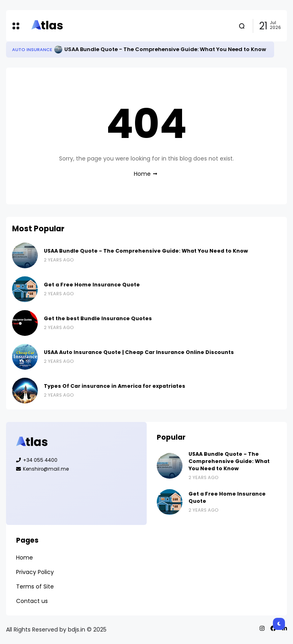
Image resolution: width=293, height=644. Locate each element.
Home (142, 174)
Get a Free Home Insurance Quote (92, 285)
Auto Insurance (32, 49)
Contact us (32, 601)
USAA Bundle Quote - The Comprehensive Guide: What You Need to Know (165, 49)
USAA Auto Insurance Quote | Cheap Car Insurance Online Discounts (139, 352)
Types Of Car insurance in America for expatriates (115, 386)
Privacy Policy (35, 572)
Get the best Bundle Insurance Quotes (98, 318)
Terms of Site (35, 586)
